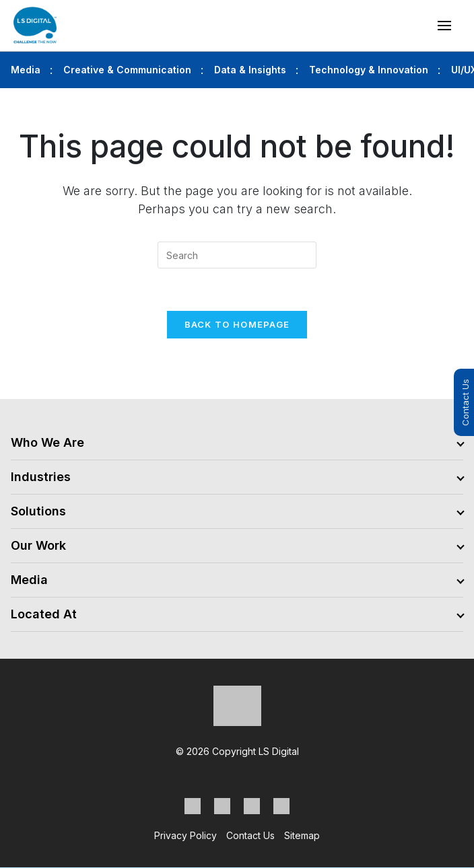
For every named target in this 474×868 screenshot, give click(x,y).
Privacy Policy (185, 836)
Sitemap (302, 836)
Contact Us (465, 402)
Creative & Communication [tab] (127, 70)
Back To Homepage (237, 324)
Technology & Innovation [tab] (369, 70)
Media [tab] (26, 70)
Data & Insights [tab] (250, 70)
